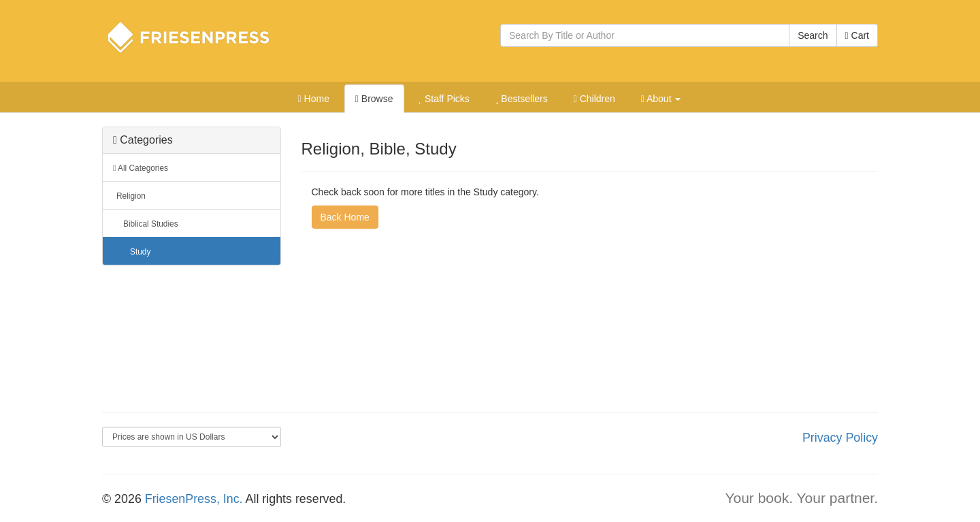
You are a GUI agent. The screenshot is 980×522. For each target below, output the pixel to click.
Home (314, 99)
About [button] (661, 99)
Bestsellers (522, 99)
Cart (857, 35)
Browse (374, 99)
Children (594, 99)
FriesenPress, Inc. (194, 499)
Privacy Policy (840, 438)
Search (813, 35)
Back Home (345, 217)
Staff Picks (444, 99)
